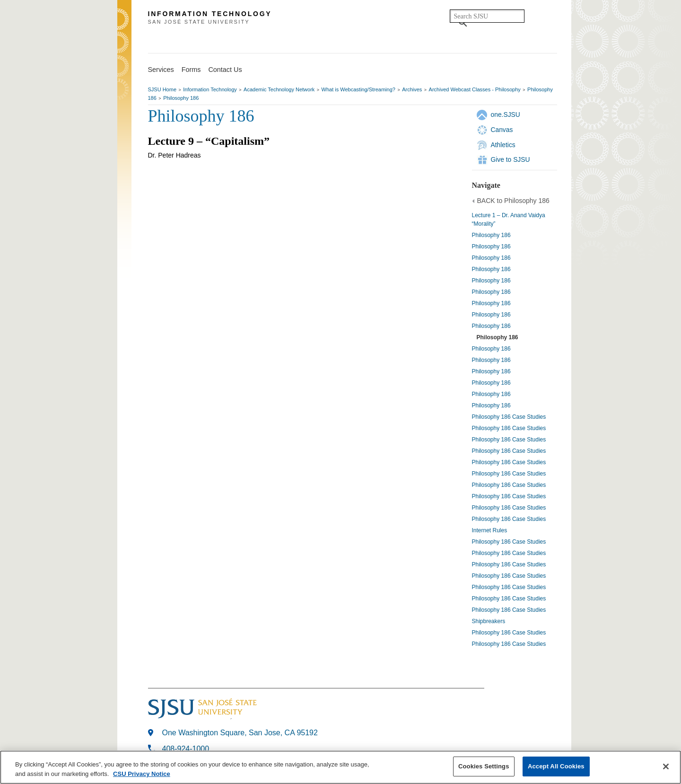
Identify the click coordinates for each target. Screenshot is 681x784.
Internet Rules (490, 530)
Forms (191, 70)
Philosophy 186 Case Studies (509, 417)
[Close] (666, 766)
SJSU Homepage (124, 32)
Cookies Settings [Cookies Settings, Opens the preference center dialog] (484, 766)
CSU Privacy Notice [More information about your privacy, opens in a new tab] (142, 774)
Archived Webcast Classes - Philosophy (475, 89)
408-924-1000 (186, 749)
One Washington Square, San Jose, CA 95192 (240, 733)
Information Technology (210, 89)
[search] (487, 16)
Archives (412, 89)
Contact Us (225, 70)
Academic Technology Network (279, 89)
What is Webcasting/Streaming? (358, 89)
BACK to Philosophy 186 (513, 201)
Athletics (503, 145)
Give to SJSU (511, 159)
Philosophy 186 (181, 98)
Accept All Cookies (556, 766)
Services (161, 70)
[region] (340, 767)
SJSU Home (162, 89)
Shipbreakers (489, 621)
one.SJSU (506, 115)
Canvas (502, 130)
